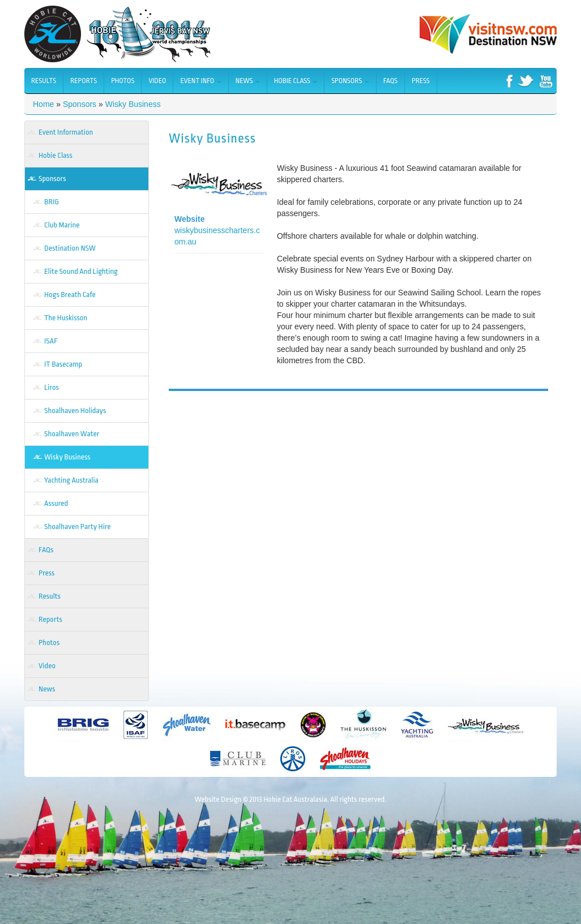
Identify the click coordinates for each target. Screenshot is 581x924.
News (248, 81)
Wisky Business (133, 104)
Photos (123, 81)
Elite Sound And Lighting (81, 271)
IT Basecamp (63, 364)
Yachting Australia (71, 480)
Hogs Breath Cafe (70, 295)
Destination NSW (70, 248)
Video (157, 81)
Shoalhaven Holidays (75, 411)
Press (421, 81)
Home (43, 104)
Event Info (200, 81)
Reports (84, 81)
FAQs (390, 81)
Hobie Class (296, 81)
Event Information (66, 132)
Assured (56, 503)
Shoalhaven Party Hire (78, 527)
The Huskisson (66, 318)
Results (44, 81)
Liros (52, 387)
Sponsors (350, 81)
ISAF (51, 341)
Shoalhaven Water (72, 434)
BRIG (52, 202)
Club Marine (62, 225)
